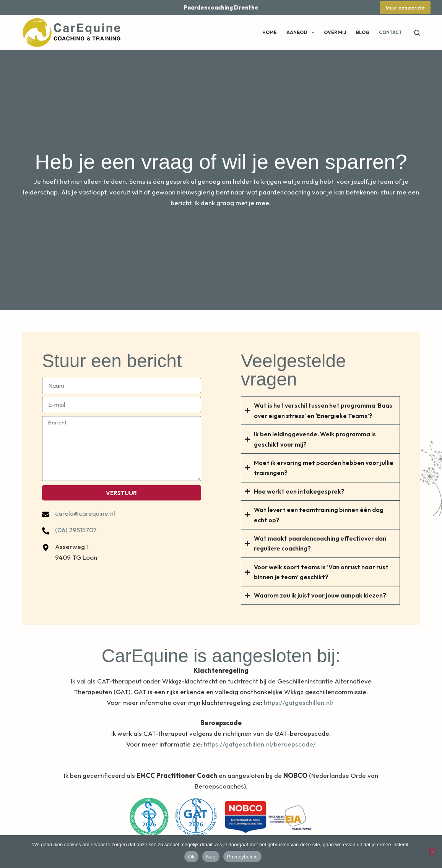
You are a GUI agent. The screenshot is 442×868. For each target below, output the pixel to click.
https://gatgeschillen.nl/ (300, 702)
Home (270, 32)
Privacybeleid (243, 857)
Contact (390, 32)
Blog (363, 32)
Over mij (335, 32)
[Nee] (432, 852)
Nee (211, 857)
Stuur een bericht (405, 8)
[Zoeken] (417, 33)
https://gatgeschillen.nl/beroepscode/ (260, 744)
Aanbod (302, 32)
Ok (191, 857)
